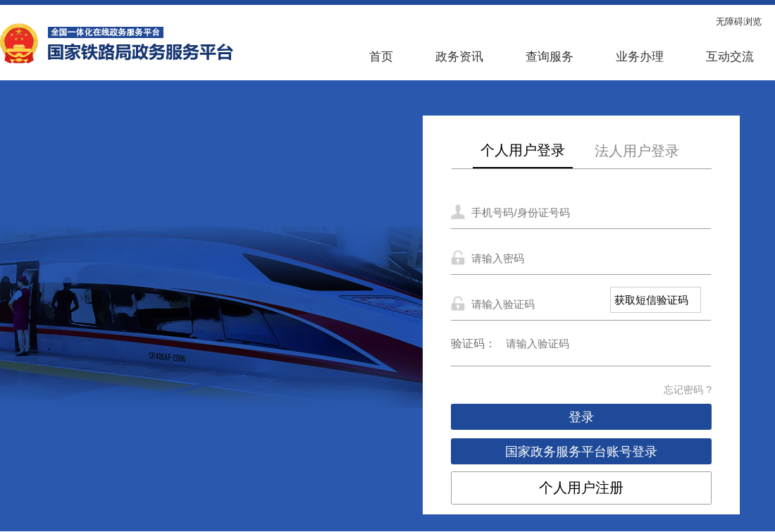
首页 (381, 57)
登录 (581, 417)
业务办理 (640, 57)
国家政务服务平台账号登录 (581, 452)
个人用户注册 (581, 488)
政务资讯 (459, 57)
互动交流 (730, 57)
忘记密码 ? (688, 390)
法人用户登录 (637, 151)
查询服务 (550, 57)
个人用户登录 (523, 150)
